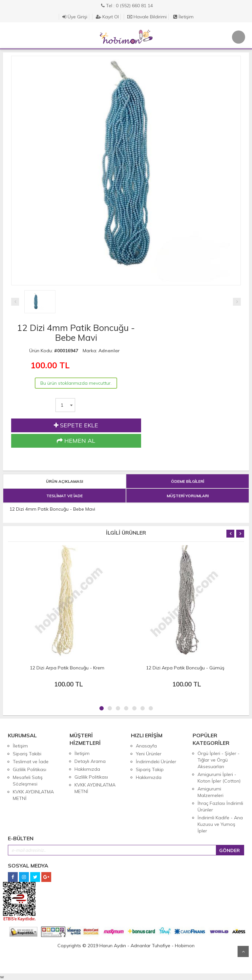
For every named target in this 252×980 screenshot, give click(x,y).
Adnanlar (109, 351)
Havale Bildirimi (147, 17)
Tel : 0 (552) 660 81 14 (127, 6)
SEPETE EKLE (76, 425)
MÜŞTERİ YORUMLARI (188, 496)
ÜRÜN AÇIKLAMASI (64, 481)
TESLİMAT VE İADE (64, 496)
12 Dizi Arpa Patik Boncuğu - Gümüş (185, 668)
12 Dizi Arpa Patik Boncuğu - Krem (67, 668)
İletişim (183, 17)
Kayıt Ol (107, 17)
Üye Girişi (75, 17)
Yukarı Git (243, 951)
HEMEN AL (76, 441)
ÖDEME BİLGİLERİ (188, 481)
